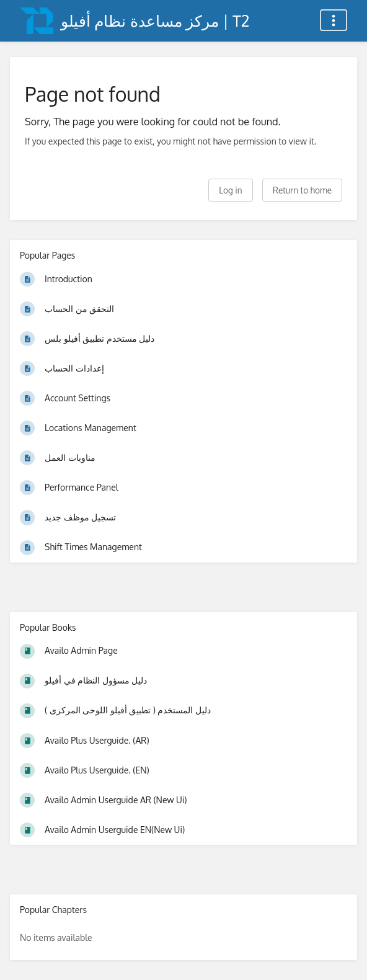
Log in (230, 190)
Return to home (302, 190)
